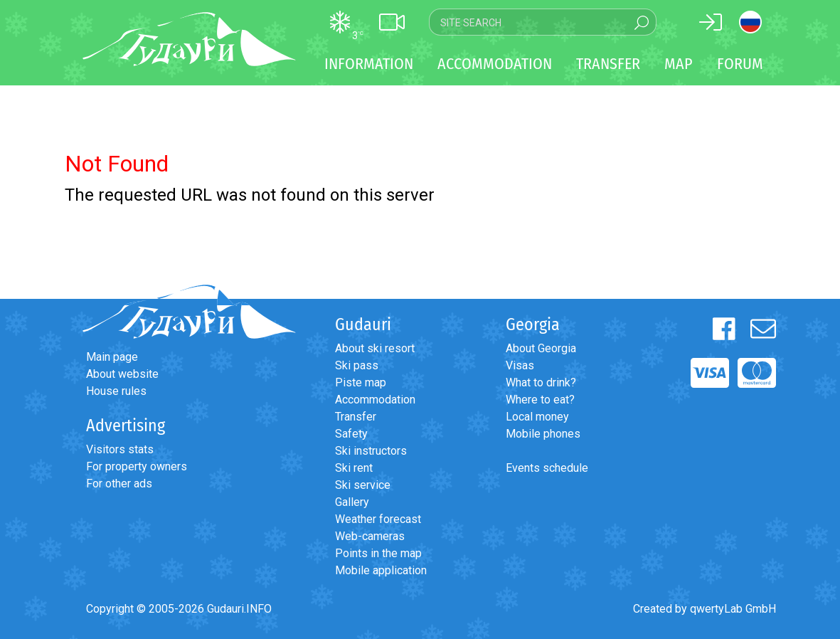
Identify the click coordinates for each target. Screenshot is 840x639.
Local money (537, 417)
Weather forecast (378, 519)
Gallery (352, 502)
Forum (740, 64)
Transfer (356, 417)
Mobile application (381, 570)
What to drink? (541, 382)
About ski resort (375, 348)
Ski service (363, 485)
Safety (351, 434)
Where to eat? (540, 400)
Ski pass (357, 365)
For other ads (119, 484)
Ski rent (354, 468)
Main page (112, 357)
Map (679, 64)
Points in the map (378, 553)
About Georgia (541, 348)
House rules (116, 391)
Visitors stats (120, 449)
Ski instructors (371, 451)
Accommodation (375, 400)
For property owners (137, 466)
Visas (520, 365)
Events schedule (547, 468)
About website (122, 374)
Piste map (361, 382)
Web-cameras (370, 536)
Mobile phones (543, 434)
